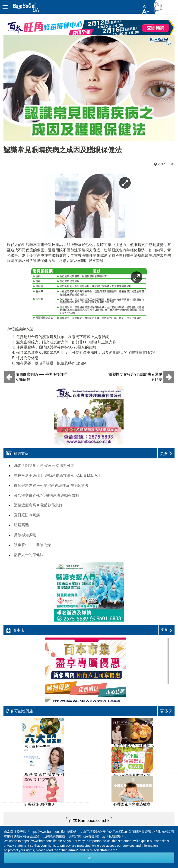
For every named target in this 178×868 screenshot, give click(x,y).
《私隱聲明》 (115, 836)
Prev (61, 809)
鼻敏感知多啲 (25, 535)
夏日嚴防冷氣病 (27, 515)
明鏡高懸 (21, 525)
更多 (167, 630)
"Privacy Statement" (101, 850)
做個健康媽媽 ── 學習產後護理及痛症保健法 (51, 485)
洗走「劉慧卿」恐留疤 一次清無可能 (44, 465)
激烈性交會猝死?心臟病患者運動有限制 (46, 495)
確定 (89, 858)
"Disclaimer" (69, 850)
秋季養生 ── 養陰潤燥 (32, 545)
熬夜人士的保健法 (29, 555)
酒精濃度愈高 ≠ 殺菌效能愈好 (38, 505)
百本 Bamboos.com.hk (89, 821)
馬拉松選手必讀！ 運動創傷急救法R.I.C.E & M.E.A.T (57, 475)
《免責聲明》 (91, 836)
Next (117, 809)
